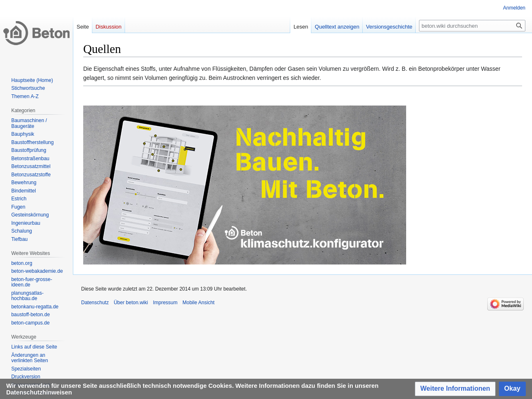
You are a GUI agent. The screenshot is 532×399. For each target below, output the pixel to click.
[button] (455, 389)
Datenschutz (95, 303)
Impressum (165, 303)
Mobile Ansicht (199, 303)
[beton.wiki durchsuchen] (472, 26)
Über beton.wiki (131, 303)
